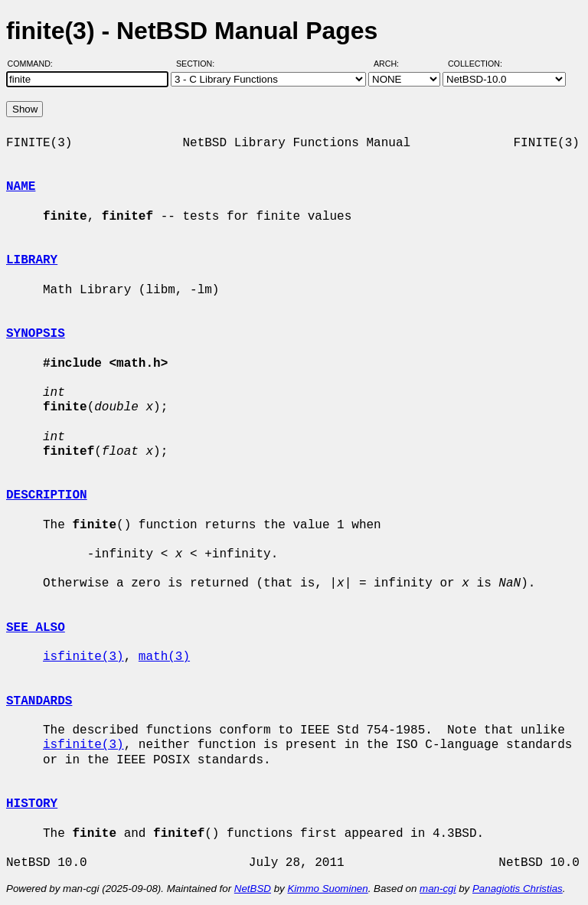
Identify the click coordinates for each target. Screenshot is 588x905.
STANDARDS (39, 701)
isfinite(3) (83, 657)
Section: (199, 64)
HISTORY (32, 804)
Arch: (393, 64)
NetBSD (253, 889)
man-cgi (438, 889)
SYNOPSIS (36, 334)
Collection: (475, 64)
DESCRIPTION (47, 495)
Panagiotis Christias (518, 889)
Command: (35, 64)
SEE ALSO (36, 628)
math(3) (164, 657)
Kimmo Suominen (327, 889)
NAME (21, 187)
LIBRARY (32, 260)
